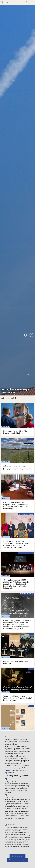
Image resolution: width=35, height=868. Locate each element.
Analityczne (11, 795)
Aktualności (8, 290)
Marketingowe (11, 824)
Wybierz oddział (11, 3)
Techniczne (11, 779)
